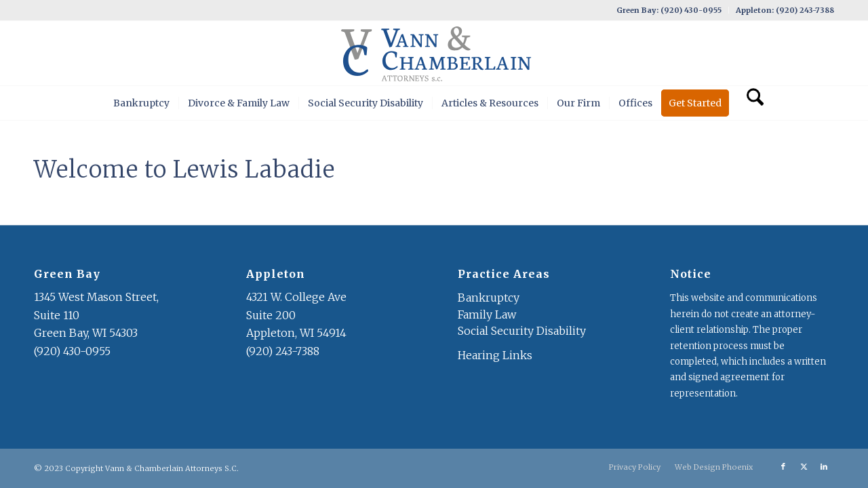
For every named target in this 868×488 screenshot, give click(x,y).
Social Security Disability (522, 331)
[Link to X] (804, 466)
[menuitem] (669, 10)
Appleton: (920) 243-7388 (785, 10)
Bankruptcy (489, 298)
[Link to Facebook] (783, 466)
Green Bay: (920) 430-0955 (669, 10)
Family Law (487, 314)
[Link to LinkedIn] (824, 466)
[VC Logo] (434, 53)
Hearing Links (495, 355)
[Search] (751, 103)
